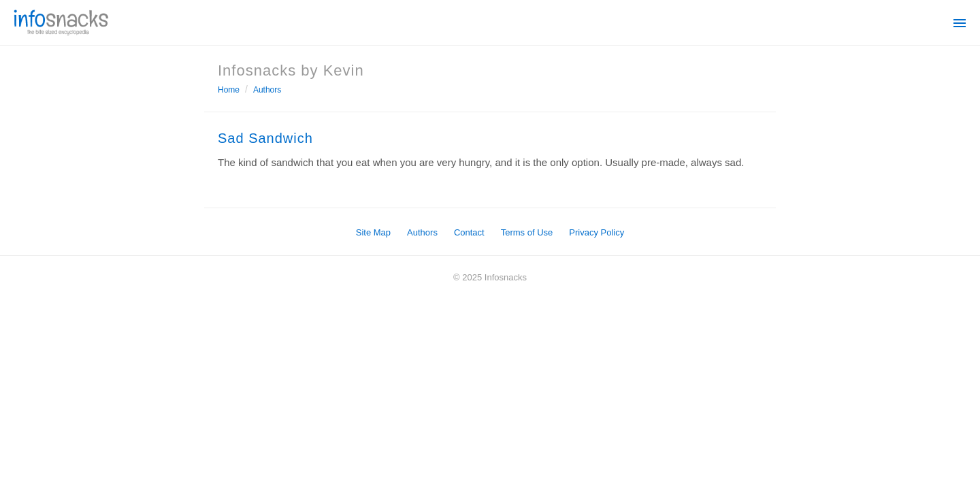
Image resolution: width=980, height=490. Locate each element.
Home (229, 90)
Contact (469, 232)
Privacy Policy (597, 232)
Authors (267, 90)
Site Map (373, 232)
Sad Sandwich (265, 138)
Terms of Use (527, 232)
